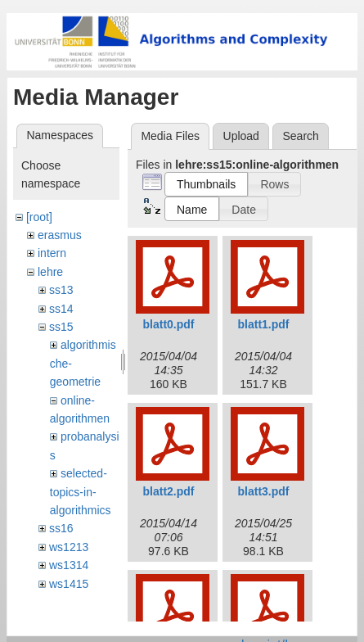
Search (300, 136)
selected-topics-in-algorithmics (81, 492)
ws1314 (69, 565)
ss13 (61, 290)
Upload (241, 136)
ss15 (61, 327)
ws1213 (69, 547)
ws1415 (69, 584)
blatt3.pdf (264, 491)
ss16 (61, 528)
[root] (39, 217)
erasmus (60, 235)
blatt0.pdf (169, 324)
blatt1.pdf (264, 324)
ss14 (61, 309)
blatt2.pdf (169, 491)
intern (52, 253)
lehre (50, 272)
